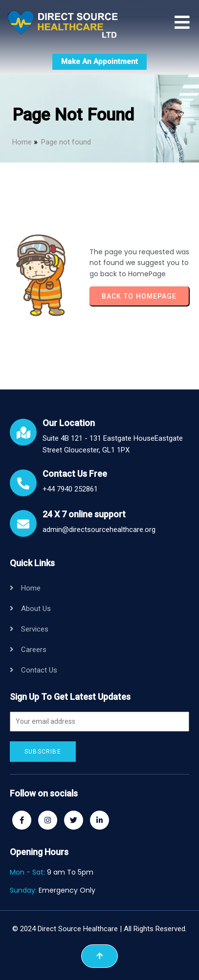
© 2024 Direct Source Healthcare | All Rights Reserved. (99, 929)
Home (22, 142)
